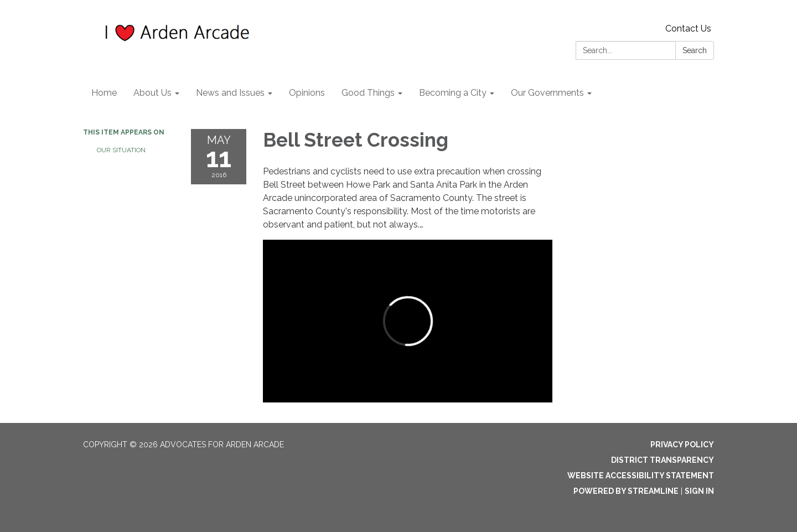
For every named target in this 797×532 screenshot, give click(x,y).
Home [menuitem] (104, 93)
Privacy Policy (682, 445)
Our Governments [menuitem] (547, 93)
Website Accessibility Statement (641, 476)
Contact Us (688, 29)
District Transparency (663, 460)
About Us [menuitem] (152, 93)
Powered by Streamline (626, 491)
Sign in (699, 491)
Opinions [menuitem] (307, 93)
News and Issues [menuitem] (230, 93)
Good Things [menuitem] (368, 93)
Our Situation (121, 150)
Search (695, 50)
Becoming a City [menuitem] (453, 93)
